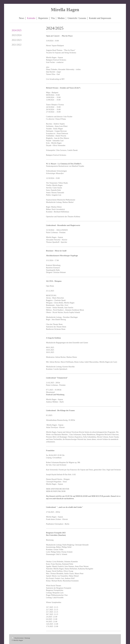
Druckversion (18, 638)
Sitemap (27, 638)
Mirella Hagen (65, 10)
